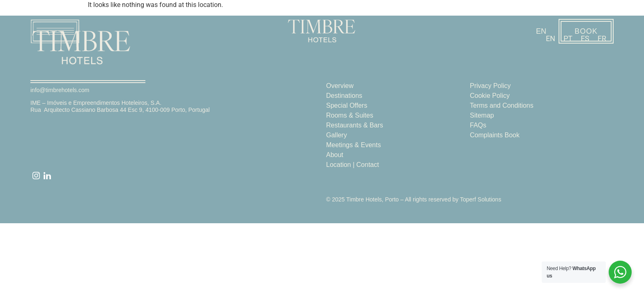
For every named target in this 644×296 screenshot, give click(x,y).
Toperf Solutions (481, 199)
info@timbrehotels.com (60, 90)
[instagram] (36, 176)
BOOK (586, 31)
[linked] (47, 176)
